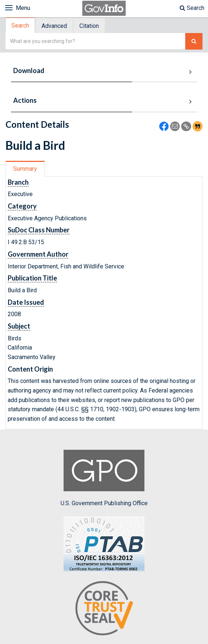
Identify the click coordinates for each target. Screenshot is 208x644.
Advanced (54, 26)
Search (192, 8)
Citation (89, 26)
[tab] (21, 26)
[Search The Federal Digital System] (194, 41)
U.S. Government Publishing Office (104, 478)
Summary (25, 169)
